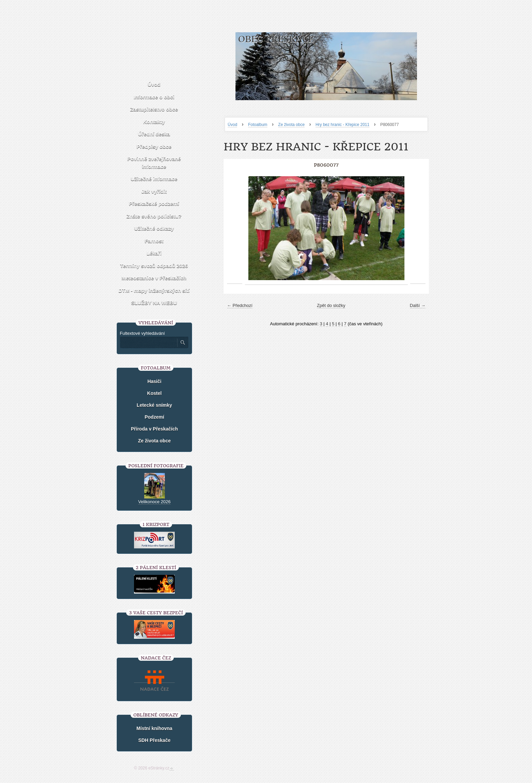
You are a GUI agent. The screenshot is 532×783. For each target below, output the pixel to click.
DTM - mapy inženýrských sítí (154, 290)
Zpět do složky (331, 305)
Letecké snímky (154, 405)
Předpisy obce (154, 147)
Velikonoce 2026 (154, 502)
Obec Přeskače (276, 39)
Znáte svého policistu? (154, 216)
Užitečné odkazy (154, 228)
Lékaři (154, 253)
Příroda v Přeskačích (155, 429)
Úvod (232, 125)
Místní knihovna (154, 728)
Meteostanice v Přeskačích (154, 278)
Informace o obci (154, 97)
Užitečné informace (154, 179)
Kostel (155, 393)
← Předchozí (240, 305)
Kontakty (154, 122)
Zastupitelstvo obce (154, 109)
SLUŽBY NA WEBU (154, 303)
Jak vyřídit (154, 191)
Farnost (154, 241)
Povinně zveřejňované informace (154, 163)
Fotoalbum (258, 125)
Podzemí (154, 417)
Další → (418, 305)
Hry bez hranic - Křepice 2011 (343, 125)
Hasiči (154, 381)
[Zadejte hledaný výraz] (148, 343)
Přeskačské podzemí (154, 204)
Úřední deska (154, 134)
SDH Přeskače (155, 740)
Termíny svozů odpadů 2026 (154, 266)
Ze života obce (291, 125)
